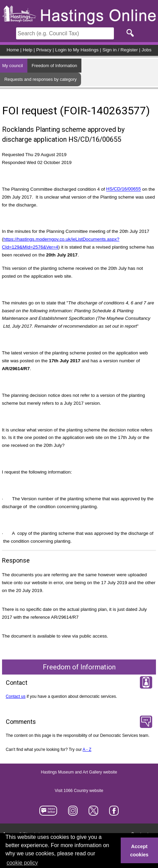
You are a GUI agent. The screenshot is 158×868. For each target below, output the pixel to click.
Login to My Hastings (77, 50)
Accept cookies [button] (140, 851)
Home (13, 50)
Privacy (44, 50)
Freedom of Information (54, 66)
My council (12, 66)
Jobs (147, 50)
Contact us (16, 696)
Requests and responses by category (41, 79)
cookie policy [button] (22, 863)
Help (28, 50)
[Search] (65, 33)
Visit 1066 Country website (79, 791)
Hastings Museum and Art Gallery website (79, 772)
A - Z (87, 750)
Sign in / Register (120, 50)
